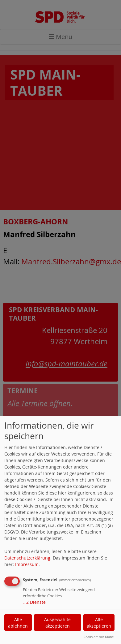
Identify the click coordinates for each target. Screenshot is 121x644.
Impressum (27, 564)
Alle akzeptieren (99, 623)
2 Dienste (34, 602)
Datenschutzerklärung (27, 558)
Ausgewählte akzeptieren (57, 623)
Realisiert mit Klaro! (99, 637)
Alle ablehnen (18, 623)
